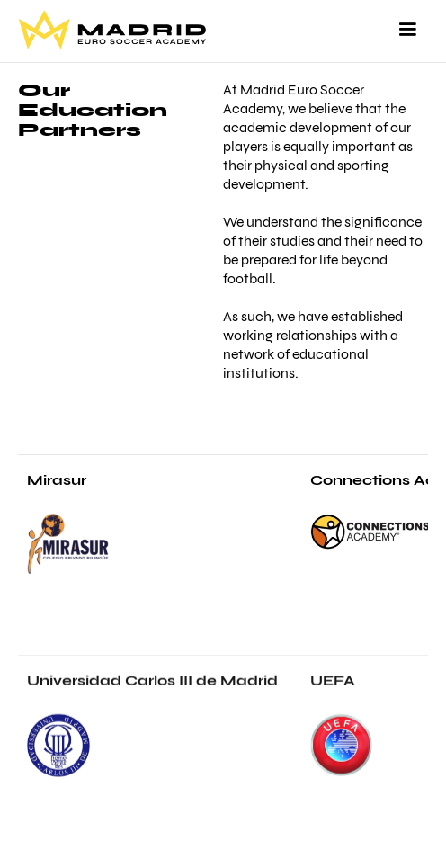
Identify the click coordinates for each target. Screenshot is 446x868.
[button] (407, 30)
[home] (112, 29)
